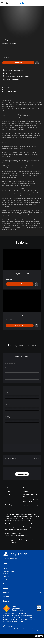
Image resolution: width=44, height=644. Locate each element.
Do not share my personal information (33, 630)
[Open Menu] (2, 3)
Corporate (6, 576)
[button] (22, 474)
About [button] (22, 563)
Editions (8, 393)
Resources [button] (22, 597)
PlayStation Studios (8, 571)
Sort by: (8, 417)
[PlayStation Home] (22, 3)
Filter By (8, 405)
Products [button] (22, 584)
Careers (5, 569)
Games (11, 559)
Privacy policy (10, 630)
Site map (24, 630)
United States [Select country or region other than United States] (10, 626)
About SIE (6, 566)
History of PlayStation (9, 579)
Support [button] (22, 592)
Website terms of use (17, 630)
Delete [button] (37, 459)
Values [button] (22, 588)
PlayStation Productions (10, 574)
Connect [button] (22, 601)
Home (5, 559)
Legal (4, 629)
